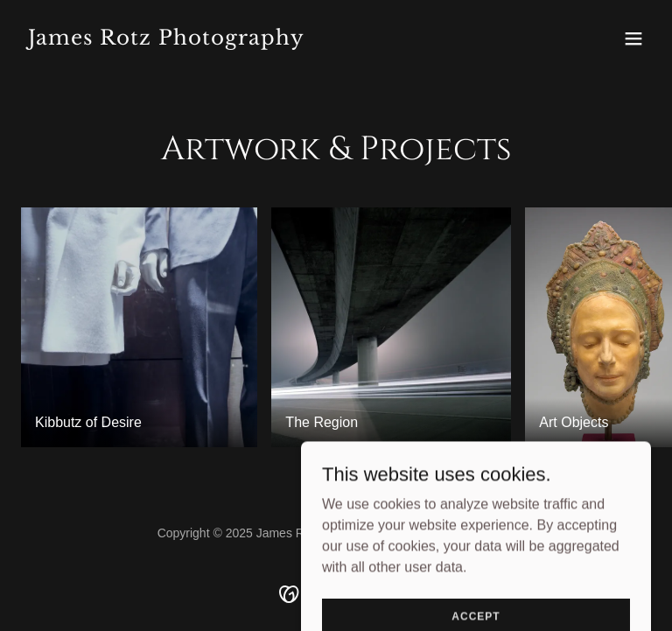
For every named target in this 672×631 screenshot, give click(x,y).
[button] (633, 39)
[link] (166, 40)
